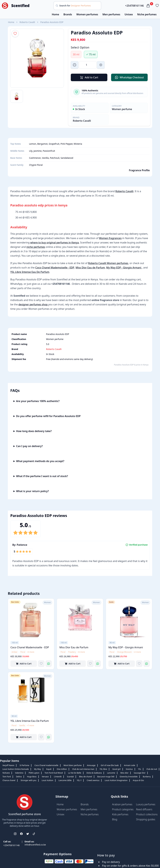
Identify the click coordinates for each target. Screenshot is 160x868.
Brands (68, 14)
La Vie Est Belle (75, 773)
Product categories (123, 809)
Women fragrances (110, 238)
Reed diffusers (144, 809)
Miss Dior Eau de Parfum (90, 268)
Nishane (6, 773)
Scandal (70, 777)
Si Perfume (24, 765)
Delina (19, 777)
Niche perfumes (147, 14)
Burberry (147, 777)
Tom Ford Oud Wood (54, 773)
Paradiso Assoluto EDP (52, 22)
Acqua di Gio (138, 780)
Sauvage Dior (140, 773)
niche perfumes (36, 247)
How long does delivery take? (34, 431)
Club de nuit (152, 769)
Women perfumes (87, 14)
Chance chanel (9, 780)
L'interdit (58, 777)
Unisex (129, 14)
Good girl (116, 769)
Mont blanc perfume (73, 765)
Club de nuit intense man (83, 769)
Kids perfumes (120, 814)
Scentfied (20, 6)
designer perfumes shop (33, 304)
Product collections (147, 814)
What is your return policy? (32, 491)
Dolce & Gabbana (94, 773)
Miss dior (124, 773)
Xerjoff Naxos (8, 765)
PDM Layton (34, 773)
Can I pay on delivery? (29, 446)
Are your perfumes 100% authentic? (38, 401)
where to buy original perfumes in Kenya (55, 243)
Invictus (129, 769)
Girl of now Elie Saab (110, 765)
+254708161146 (134, 6)
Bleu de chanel (86, 777)
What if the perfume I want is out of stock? (42, 476)
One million (62, 769)
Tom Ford (7, 777)
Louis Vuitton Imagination (116, 780)
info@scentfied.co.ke (35, 845)
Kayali (49, 769)
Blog (115, 819)
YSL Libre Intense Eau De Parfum (30, 272)
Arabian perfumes (122, 804)
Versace (45, 777)
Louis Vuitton (47, 780)
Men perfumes (111, 14)
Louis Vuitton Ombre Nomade (16, 769)
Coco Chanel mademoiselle (46, 765)
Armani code (129, 765)
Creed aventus (93, 780)
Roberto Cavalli (27, 22)
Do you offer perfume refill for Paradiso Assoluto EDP (48, 416)
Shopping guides (146, 819)
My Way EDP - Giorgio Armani (124, 268)
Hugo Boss (32, 777)
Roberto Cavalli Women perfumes (108, 263)
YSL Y (79, 780)
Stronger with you (29, 780)
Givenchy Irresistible (129, 777)
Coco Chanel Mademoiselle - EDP (55, 268)
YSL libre (103, 769)
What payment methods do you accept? (40, 461)
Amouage (91, 765)
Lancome (111, 773)
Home (55, 14)
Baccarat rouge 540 (106, 777)
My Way (37, 769)
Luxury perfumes (146, 804)
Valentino (19, 773)
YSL (140, 769)
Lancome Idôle (65, 780)
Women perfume (122, 109)
